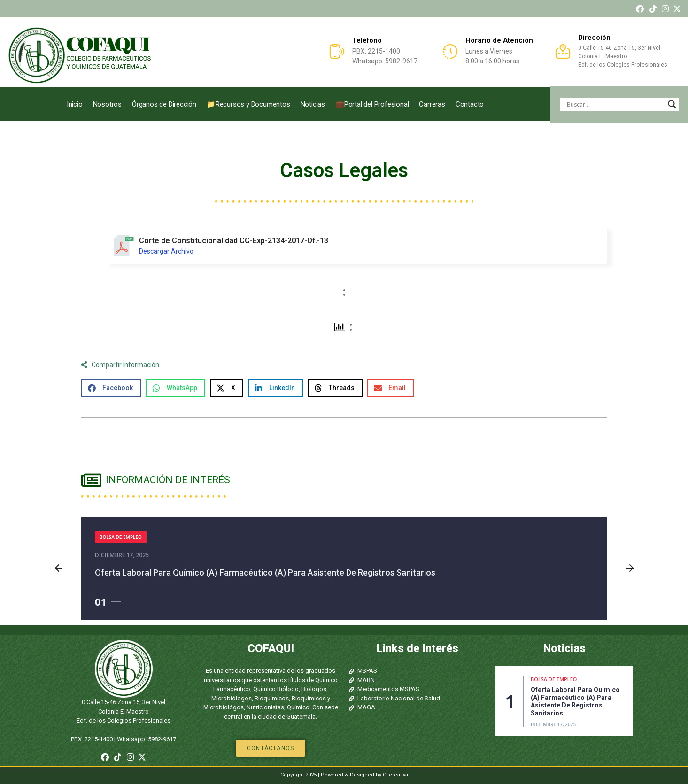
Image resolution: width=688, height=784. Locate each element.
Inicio (75, 104)
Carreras (432, 104)
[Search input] (615, 104)
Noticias (313, 104)
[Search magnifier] (672, 104)
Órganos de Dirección (164, 104)
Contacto (470, 104)
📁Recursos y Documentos (248, 104)
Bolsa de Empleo (121, 537)
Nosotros (107, 104)
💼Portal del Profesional (372, 104)
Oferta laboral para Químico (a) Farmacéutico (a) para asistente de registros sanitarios (265, 573)
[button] (111, 388)
